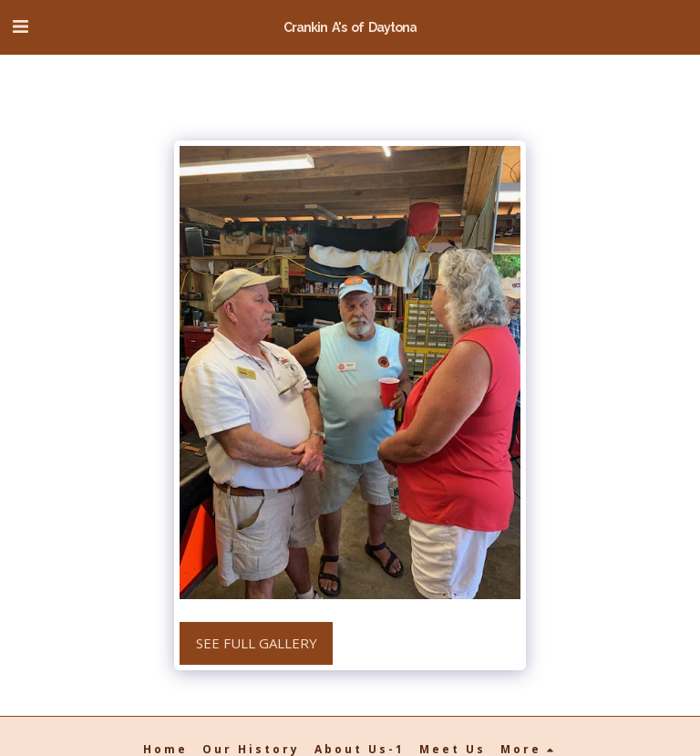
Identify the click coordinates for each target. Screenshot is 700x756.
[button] (20, 26)
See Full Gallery (257, 643)
